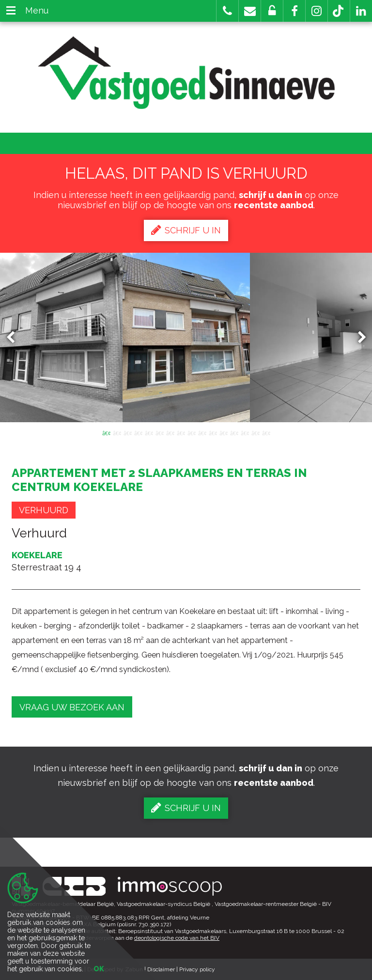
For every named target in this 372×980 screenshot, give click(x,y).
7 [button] (170, 432)
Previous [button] (15, 338)
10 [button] (202, 432)
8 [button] (181, 432)
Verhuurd (44, 510)
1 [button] (106, 432)
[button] (294, 11)
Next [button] (357, 338)
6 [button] (159, 432)
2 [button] (117, 432)
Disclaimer (161, 969)
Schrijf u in (186, 230)
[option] (186, 337)
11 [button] (213, 432)
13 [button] (234, 432)
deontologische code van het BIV (177, 938)
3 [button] (127, 432)
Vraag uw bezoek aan (72, 707)
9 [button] (191, 432)
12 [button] (223, 432)
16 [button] (266, 432)
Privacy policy (197, 969)
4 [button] (138, 432)
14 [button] (245, 432)
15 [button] (255, 432)
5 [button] (149, 432)
